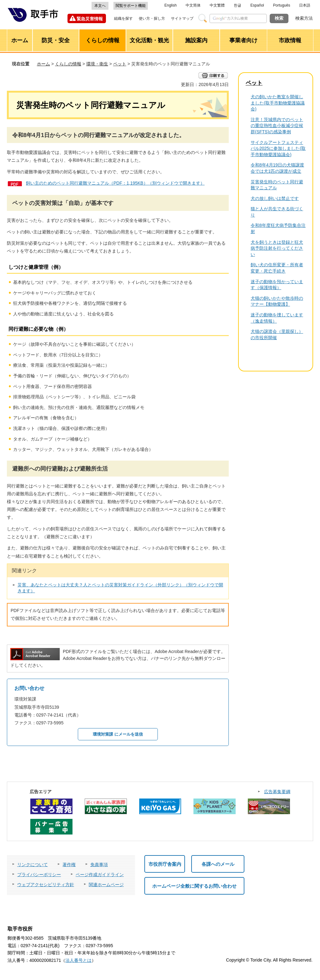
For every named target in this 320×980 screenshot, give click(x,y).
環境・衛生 (97, 64)
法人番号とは (78, 960)
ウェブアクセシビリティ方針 (46, 885)
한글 (237, 5)
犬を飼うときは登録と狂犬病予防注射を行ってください (277, 248)
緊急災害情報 (90, 19)
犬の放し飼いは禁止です (275, 198)
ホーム (43, 64)
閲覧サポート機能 (131, 6)
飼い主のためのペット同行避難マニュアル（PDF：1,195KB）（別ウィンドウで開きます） (115, 183)
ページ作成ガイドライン (100, 875)
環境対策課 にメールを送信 (118, 734)
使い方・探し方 (152, 18)
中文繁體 (217, 5)
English (170, 5)
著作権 (69, 865)
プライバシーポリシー (39, 875)
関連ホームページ (106, 885)
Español (257, 5)
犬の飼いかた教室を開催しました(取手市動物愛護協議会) (278, 103)
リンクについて (32, 865)
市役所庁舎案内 (165, 864)
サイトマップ (182, 18)
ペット (120, 64)
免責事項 (99, 865)
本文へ (100, 6)
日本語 (305, 5)
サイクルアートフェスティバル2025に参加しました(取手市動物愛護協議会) (278, 148)
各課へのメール (218, 864)
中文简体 (193, 5)
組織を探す (123, 18)
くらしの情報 (68, 64)
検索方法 (304, 18)
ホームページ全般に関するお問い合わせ (194, 886)
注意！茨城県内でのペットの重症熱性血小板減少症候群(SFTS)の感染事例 (277, 126)
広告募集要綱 (277, 792)
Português (282, 5)
